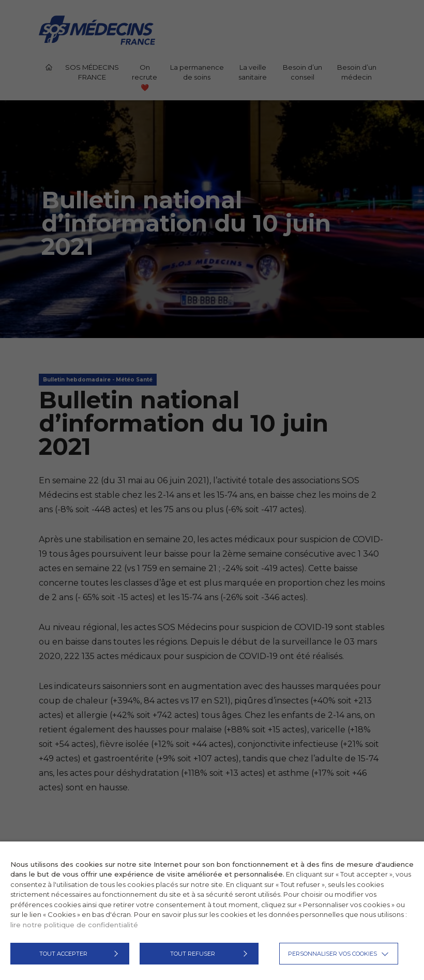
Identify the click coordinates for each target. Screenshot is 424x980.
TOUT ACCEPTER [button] (63, 954)
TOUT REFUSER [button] (193, 954)
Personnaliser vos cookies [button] (332, 954)
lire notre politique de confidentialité (74, 925)
